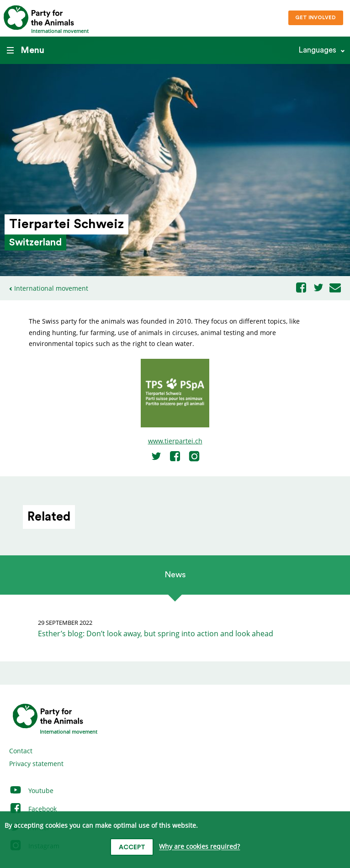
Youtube (31, 791)
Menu (26, 50)
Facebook (33, 809)
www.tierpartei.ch (175, 441)
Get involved (316, 18)
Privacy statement (36, 764)
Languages (317, 50)
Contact (21, 751)
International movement (51, 288)
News (175, 575)
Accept (132, 847)
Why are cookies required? (199, 847)
